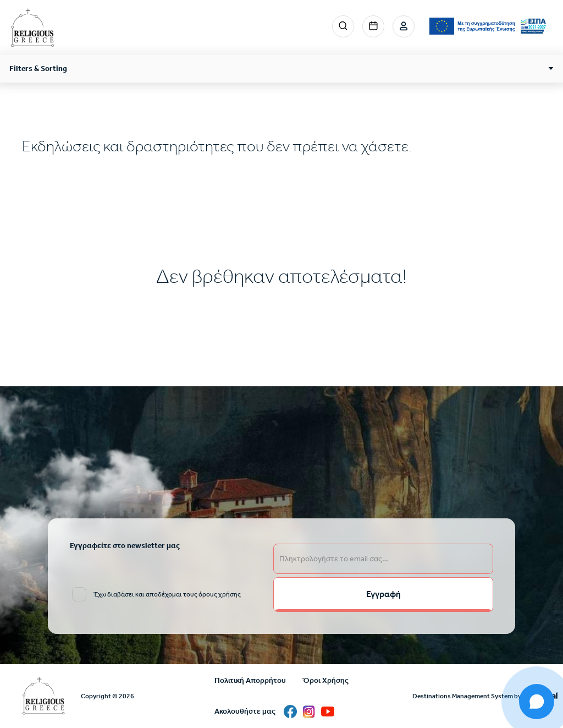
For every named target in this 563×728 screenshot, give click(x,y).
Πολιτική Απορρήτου (250, 680)
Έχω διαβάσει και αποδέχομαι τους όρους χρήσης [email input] (167, 594)
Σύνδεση (404, 26)
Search (343, 26)
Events (373, 26)
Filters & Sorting (38, 69)
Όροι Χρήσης (325, 680)
